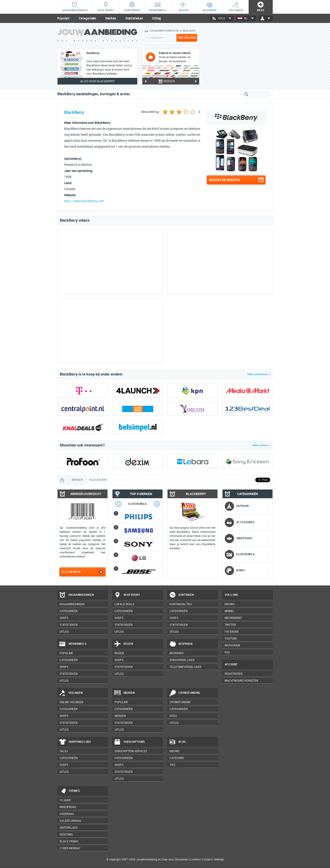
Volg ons (231, 595)
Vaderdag (67, 814)
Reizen (123, 644)
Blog (177, 742)
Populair (63, 18)
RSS (227, 652)
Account (231, 664)
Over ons (168, 860)
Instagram (232, 645)
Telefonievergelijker (186, 667)
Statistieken (134, 18)
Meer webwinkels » (259, 374)
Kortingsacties (181, 604)
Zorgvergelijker (182, 660)
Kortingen (181, 595)
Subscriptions (129, 742)
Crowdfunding (184, 693)
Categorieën (88, 18)
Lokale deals (124, 604)
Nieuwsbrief (233, 618)
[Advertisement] (238, 56)
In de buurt (127, 595)
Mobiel (230, 611)
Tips (172, 765)
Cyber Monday (70, 848)
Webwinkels (73, 644)
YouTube (231, 639)
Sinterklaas (69, 828)
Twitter (230, 625)
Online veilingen (71, 702)
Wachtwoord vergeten (241, 681)
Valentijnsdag (70, 821)
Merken (111, 18)
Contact (207, 860)
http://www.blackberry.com (84, 201)
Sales (64, 751)
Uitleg (157, 18)
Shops (64, 618)
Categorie (177, 758)
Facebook (232, 632)
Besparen (181, 644)
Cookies (195, 860)
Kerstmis (66, 835)
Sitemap (219, 860)
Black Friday (69, 841)
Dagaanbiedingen (76, 595)
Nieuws (175, 751)
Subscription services (131, 751)
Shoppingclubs (75, 742)
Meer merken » (261, 445)
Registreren (234, 674)
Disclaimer (181, 860)
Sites (173, 716)
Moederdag (68, 807)
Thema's (69, 791)
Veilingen (71, 693)
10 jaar (65, 800)
